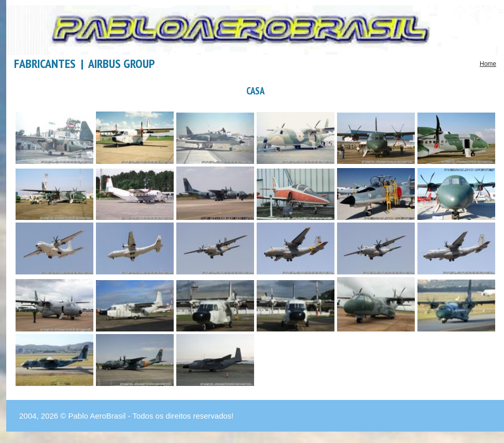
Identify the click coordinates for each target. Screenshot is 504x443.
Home (488, 64)
